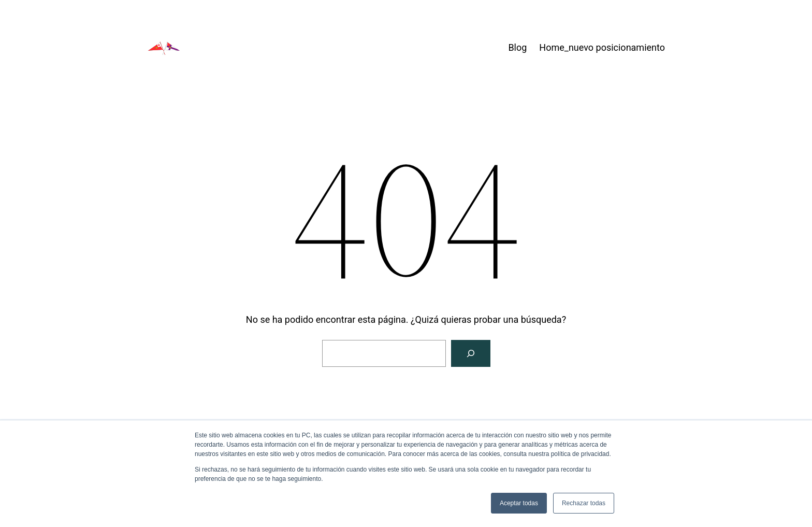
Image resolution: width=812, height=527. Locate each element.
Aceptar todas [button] (519, 503)
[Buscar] (471, 353)
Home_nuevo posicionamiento (602, 47)
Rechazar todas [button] (584, 503)
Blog (517, 47)
